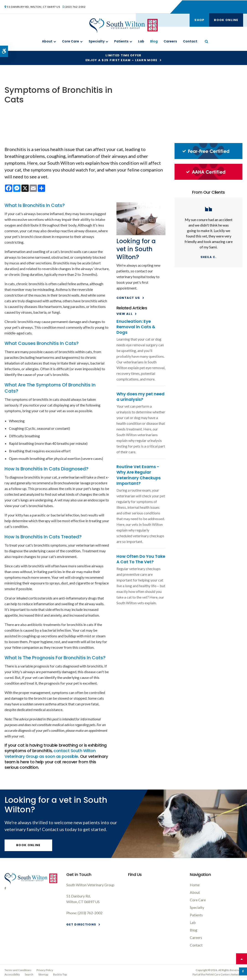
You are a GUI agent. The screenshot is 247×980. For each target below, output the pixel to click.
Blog (154, 41)
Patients (121, 41)
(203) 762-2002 (75, 7)
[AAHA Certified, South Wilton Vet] (208, 179)
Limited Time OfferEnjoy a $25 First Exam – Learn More (121, 58)
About (47, 41)
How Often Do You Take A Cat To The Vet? (141, 559)
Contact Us (128, 298)
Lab (141, 41)
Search (29, 974)
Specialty (97, 41)
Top (242, 959)
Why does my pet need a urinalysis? (140, 397)
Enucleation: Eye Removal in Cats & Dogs (136, 327)
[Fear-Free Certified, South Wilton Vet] (208, 158)
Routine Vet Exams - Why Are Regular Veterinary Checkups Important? (139, 475)
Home (195, 885)
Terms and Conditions (18, 970)
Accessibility (12, 974)
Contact (190, 41)
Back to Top (60, 974)
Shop (199, 7)
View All (125, 314)
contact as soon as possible (50, 753)
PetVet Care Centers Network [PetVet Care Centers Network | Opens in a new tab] (224, 974)
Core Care (71, 41)
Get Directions (81, 924)
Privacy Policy (45, 970)
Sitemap (43, 974)
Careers (170, 41)
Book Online (226, 7)
